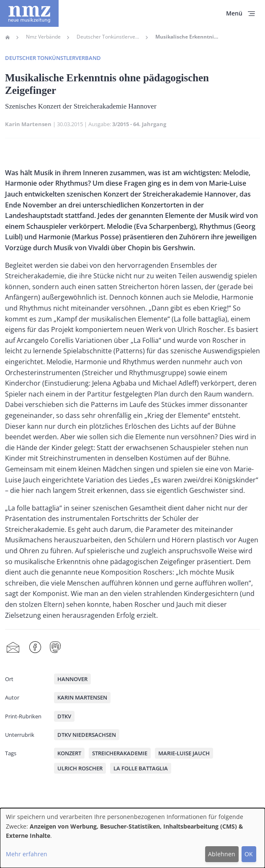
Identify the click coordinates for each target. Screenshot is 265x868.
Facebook (35, 647)
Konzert (69, 753)
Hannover (72, 679)
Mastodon (55, 647)
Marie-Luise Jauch (184, 753)
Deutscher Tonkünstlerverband (108, 37)
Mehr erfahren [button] (27, 854)
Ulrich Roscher (80, 768)
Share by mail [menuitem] (13, 647)
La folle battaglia (141, 768)
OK (249, 854)
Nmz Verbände (43, 37)
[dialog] (132, 838)
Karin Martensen (28, 124)
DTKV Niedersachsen (87, 735)
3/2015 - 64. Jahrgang (139, 124)
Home (8, 37)
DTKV (64, 716)
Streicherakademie (120, 753)
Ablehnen (222, 854)
